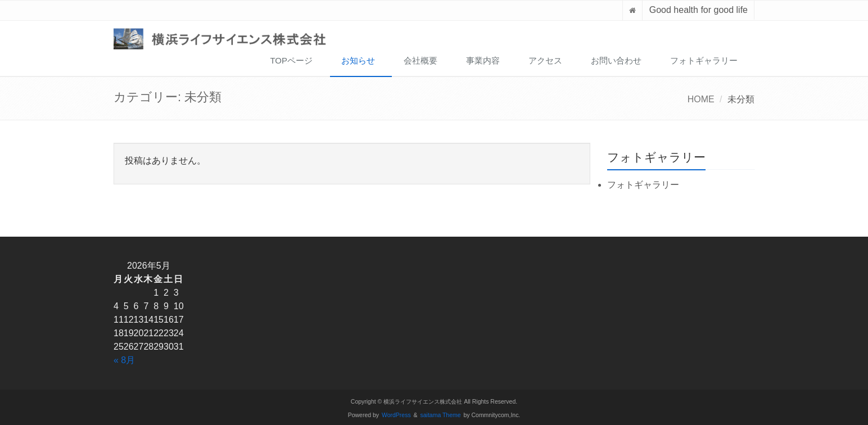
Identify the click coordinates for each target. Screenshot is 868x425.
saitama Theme (441, 415)
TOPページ (291, 60)
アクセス (545, 60)
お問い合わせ (616, 60)
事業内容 (483, 60)
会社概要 (421, 60)
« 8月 (124, 360)
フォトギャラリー (704, 60)
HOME (701, 99)
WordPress (396, 415)
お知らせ (358, 60)
